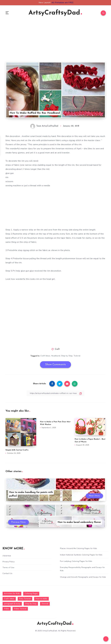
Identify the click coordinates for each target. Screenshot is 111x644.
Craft (57, 349)
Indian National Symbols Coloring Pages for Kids (81, 555)
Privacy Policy (9, 562)
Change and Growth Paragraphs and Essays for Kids (83, 577)
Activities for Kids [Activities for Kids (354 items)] (12, 594)
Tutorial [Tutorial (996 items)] (45, 604)
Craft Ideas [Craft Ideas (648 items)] (9, 599)
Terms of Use (8, 568)
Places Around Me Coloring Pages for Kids (79, 548)
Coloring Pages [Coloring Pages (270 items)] (31, 594)
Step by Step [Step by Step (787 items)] (31, 604)
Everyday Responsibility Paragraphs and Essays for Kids (83, 569)
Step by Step (67, 356)
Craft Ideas (45, 356)
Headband (56, 356)
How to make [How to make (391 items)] (41, 599)
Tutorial (77, 356)
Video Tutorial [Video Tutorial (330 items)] (20, 609)
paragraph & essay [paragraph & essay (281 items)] (12, 604)
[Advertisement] (56, 44)
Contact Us (7, 573)
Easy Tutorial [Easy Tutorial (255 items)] (25, 599)
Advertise (7, 556)
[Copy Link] (56, 393)
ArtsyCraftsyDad (55, 13)
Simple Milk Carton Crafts (17, 450)
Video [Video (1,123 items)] (7, 609)
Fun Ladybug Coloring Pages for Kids (76, 561)
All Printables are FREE (63, 3)
